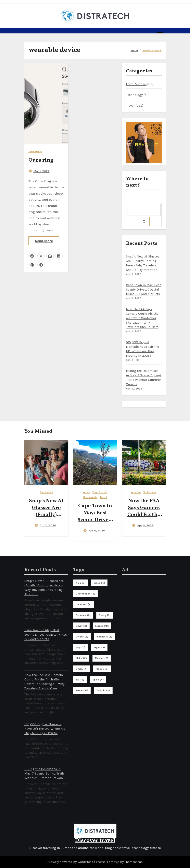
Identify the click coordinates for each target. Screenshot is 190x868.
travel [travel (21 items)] (82, 690)
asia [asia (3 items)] (81, 583)
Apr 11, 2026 (48, 525)
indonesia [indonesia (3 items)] (104, 637)
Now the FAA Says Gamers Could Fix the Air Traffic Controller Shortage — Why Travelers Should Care (142, 318)
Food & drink (136, 84)
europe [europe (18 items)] (102, 626)
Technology (35, 152)
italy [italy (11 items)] (80, 647)
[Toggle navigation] (160, 31)
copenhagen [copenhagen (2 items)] (85, 594)
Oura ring (41, 160)
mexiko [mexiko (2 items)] (102, 658)
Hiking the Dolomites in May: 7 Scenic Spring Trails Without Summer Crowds (45, 773)
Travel (130, 106)
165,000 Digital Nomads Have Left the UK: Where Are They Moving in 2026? (45, 729)
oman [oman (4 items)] (82, 669)
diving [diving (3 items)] (105, 615)
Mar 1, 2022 (42, 171)
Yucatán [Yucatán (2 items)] (103, 690)
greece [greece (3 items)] (82, 637)
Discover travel (95, 841)
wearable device (152, 50)
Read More (44, 241)
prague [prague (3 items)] (102, 669)
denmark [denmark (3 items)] (83, 615)
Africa (87, 492)
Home (134, 50)
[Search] (144, 222)
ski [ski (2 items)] (80, 680)
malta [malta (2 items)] (81, 658)
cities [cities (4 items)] (99, 583)
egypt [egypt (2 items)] (81, 626)
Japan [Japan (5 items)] (99, 647)
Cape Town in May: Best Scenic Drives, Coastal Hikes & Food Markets (143, 289)
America (136, 492)
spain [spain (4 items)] (98, 680)
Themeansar (133, 862)
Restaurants (90, 497)
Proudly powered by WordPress (71, 862)
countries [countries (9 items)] (84, 604)
